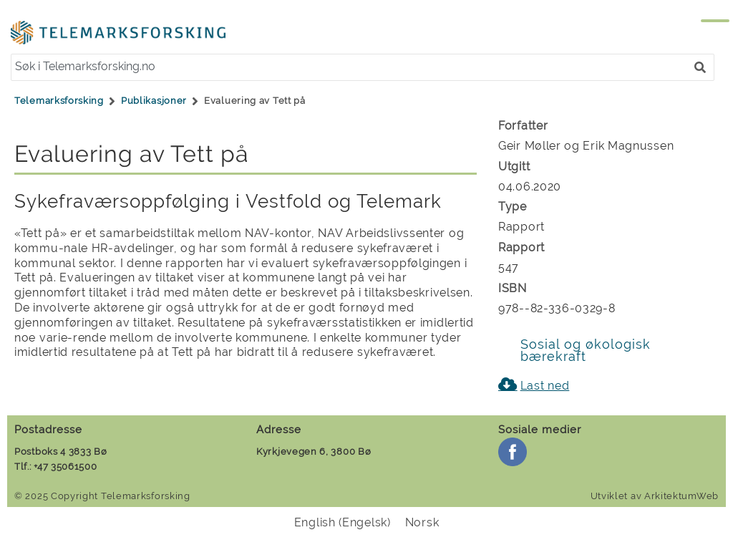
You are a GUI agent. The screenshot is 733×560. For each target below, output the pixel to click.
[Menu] (701, 28)
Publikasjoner (154, 101)
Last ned (545, 386)
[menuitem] (343, 523)
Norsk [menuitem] (422, 522)
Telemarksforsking (59, 101)
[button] (700, 68)
